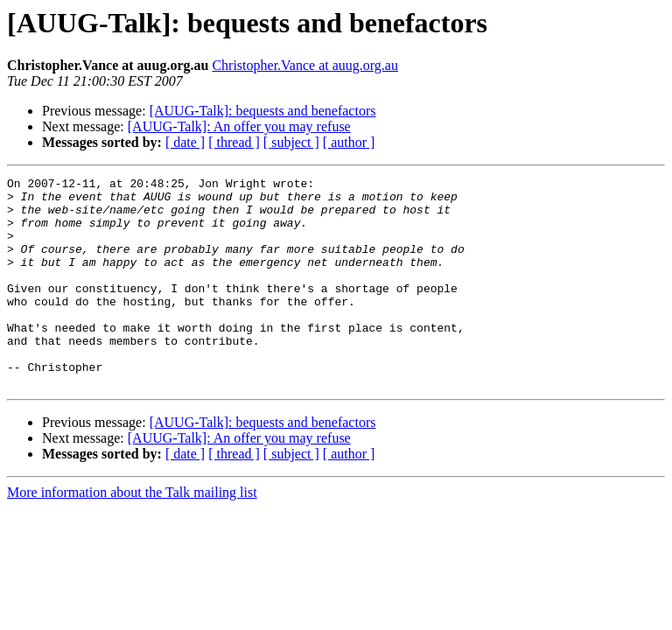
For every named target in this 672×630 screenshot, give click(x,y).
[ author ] (349, 142)
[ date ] (185, 142)
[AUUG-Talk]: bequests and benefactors (263, 111)
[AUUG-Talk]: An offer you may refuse (239, 126)
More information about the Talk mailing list (132, 534)
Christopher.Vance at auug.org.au (305, 65)
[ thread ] (234, 142)
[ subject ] (291, 142)
